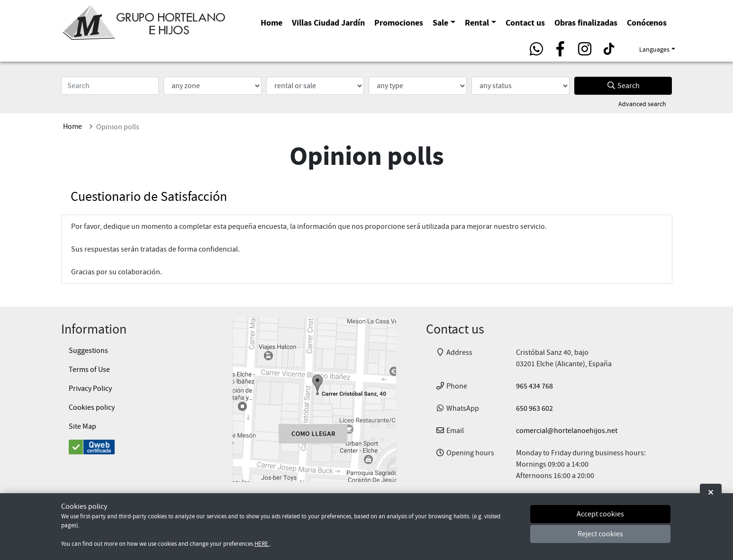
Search (623, 86)
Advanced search (642, 104)
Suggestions (88, 351)
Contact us (525, 23)
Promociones (399, 23)
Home (271, 23)
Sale (440, 23)
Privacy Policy (90, 388)
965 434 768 (534, 386)
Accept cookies (600, 514)
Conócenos (647, 23)
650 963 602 (534, 408)
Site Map (82, 426)
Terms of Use (89, 370)
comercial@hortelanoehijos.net (567, 431)
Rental (477, 23)
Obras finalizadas (586, 23)
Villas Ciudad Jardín (328, 23)
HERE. (262, 544)
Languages (654, 49)
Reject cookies (600, 534)
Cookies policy (92, 407)
